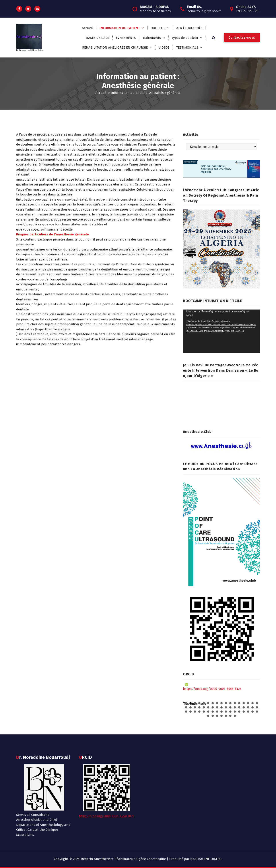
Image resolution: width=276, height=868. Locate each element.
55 (222, 716)
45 (230, 712)
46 (235, 712)
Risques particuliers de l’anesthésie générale (52, 234)
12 (235, 703)
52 (208, 716)
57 (230, 716)
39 (204, 712)
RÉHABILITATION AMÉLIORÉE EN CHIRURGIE (115, 47)
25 (217, 707)
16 (253, 703)
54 (217, 716)
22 (204, 707)
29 (235, 707)
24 (213, 707)
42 (217, 712)
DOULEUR (158, 28)
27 (226, 707)
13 (239, 703)
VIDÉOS (164, 47)
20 (195, 707)
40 (208, 712)
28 (230, 707)
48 (244, 712)
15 (248, 703)
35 (186, 712)
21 (199, 707)
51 (257, 712)
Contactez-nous (242, 37)
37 (195, 712)
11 (230, 703)
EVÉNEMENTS (126, 38)
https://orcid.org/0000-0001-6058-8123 (212, 687)
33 (253, 707)
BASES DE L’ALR (98, 38)
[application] (221, 331)
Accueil (87, 28)
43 (222, 712)
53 (213, 716)
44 (226, 712)
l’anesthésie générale (155, 144)
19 (190, 707)
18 (186, 707)
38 (199, 712)
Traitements (152, 38)
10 (226, 703)
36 (190, 712)
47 (239, 712)
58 (235, 716)
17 (257, 703)
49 (248, 712)
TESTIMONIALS (187, 47)
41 (213, 712)
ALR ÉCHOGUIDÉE (189, 28)
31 (244, 707)
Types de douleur (185, 38)
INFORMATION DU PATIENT (120, 28)
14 (244, 703)
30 (239, 707)
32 (248, 707)
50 (253, 712)
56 (226, 716)
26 (222, 707)
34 (257, 707)
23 (208, 707)
